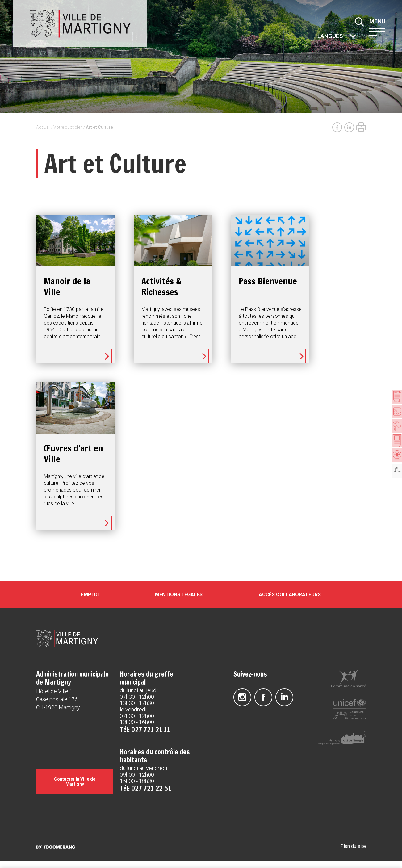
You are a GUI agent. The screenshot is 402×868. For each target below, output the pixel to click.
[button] (383, 31)
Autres (318, 37)
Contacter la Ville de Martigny (75, 791)
